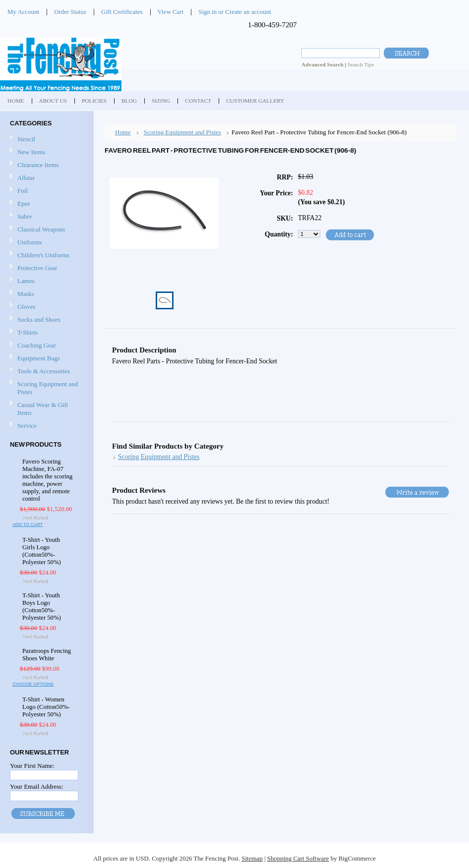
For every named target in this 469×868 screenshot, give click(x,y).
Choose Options (33, 684)
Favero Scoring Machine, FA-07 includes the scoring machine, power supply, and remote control (47, 480)
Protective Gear (46, 268)
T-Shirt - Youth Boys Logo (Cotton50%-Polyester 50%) (42, 607)
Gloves (46, 307)
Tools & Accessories (46, 372)
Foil (46, 191)
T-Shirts (28, 332)
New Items (31, 152)
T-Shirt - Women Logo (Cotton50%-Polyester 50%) (46, 707)
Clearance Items (38, 165)
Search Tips (361, 64)
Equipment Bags (46, 359)
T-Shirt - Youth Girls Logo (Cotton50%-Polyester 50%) (42, 551)
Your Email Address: (37, 786)
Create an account (248, 12)
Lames (46, 281)
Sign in (207, 12)
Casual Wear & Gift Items (46, 409)
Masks (46, 294)
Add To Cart (28, 524)
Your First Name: (32, 766)
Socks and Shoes (46, 320)
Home (123, 132)
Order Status (70, 12)
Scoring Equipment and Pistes (46, 388)
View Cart (171, 12)
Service (27, 426)
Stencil (26, 139)
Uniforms (46, 243)
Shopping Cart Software (298, 858)
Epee (46, 204)
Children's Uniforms (46, 256)
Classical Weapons (46, 230)
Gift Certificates (122, 12)
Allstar (46, 178)
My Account (23, 12)
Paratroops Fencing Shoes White (47, 655)
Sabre (46, 217)
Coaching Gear (46, 346)
